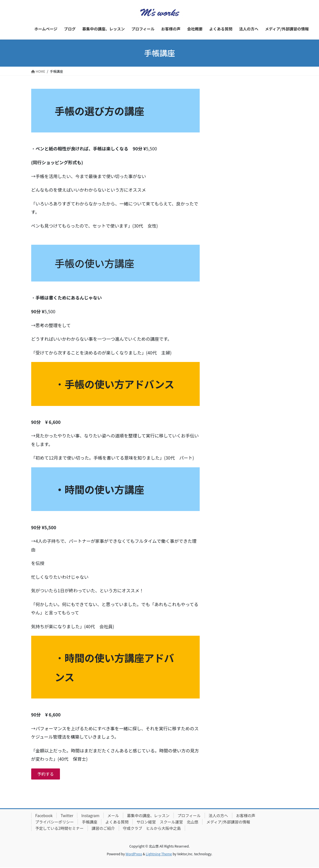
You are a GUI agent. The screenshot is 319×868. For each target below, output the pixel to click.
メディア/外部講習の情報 (228, 822)
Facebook (44, 816)
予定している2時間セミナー (60, 829)
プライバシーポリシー (55, 822)
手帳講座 (89, 822)
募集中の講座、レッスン (148, 816)
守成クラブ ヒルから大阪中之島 (152, 829)
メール (113, 816)
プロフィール (189, 816)
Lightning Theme (159, 854)
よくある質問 (117, 822)
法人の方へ (218, 816)
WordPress (134, 854)
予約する (46, 774)
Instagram (90, 816)
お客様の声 (246, 816)
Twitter (67, 816)
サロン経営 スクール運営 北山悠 (167, 822)
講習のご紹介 (103, 829)
